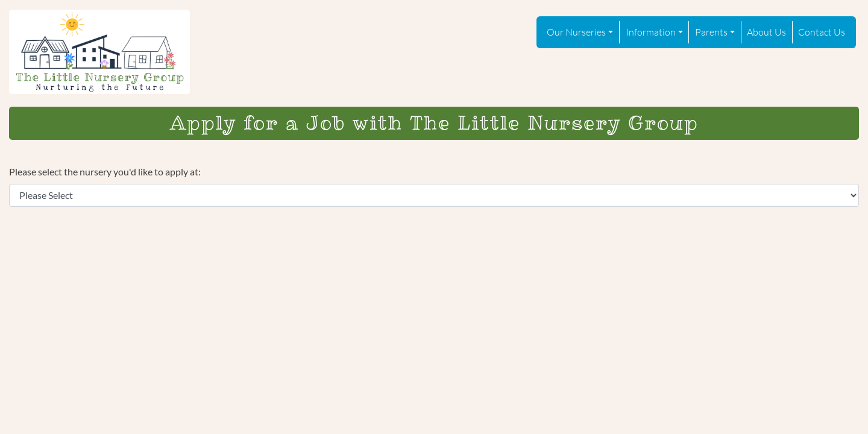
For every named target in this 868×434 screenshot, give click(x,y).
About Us (766, 32)
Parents (711, 32)
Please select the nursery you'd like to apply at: (105, 171)
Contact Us (822, 32)
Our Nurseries (576, 32)
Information (651, 32)
